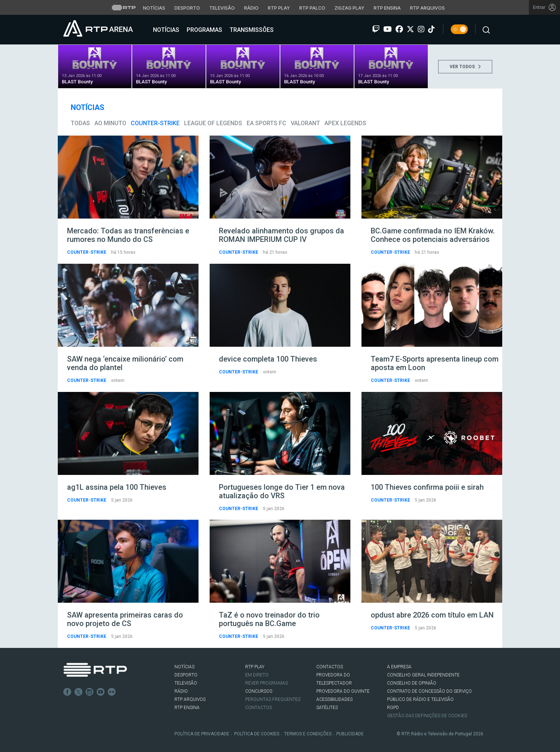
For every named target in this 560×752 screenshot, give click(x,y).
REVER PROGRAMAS (266, 683)
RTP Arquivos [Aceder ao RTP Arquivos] (427, 8)
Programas (204, 30)
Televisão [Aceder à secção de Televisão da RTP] (222, 8)
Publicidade (350, 734)
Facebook (67, 692)
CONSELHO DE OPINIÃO (412, 683)
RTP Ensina (187, 708)
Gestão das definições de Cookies (427, 716)
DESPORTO (186, 675)
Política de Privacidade (202, 734)
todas (80, 123)
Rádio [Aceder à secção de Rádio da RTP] (251, 8)
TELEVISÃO (186, 683)
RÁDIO (181, 691)
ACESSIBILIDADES (334, 699)
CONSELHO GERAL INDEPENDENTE (423, 675)
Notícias (165, 30)
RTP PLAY (255, 667)
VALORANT (305, 123)
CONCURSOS (259, 691)
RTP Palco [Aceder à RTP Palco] (312, 8)
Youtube (101, 692)
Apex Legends (345, 123)
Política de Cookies (257, 734)
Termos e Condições (308, 734)
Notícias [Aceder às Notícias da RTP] (154, 8)
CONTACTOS (330, 667)
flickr (112, 692)
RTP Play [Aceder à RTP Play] (279, 8)
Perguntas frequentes (273, 699)
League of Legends (213, 123)
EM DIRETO (257, 675)
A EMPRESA (399, 667)
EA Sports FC (266, 123)
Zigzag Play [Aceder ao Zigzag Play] (349, 8)
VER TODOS (465, 67)
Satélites (327, 708)
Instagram (90, 692)
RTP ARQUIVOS (190, 699)
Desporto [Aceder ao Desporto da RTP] (187, 8)
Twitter (79, 692)
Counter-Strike (155, 123)
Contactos (259, 708)
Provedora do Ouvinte (343, 691)
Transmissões (251, 30)
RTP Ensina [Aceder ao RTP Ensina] (387, 8)
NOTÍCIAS (184, 667)
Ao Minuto (110, 123)
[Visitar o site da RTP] (124, 7)
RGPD (393, 708)
